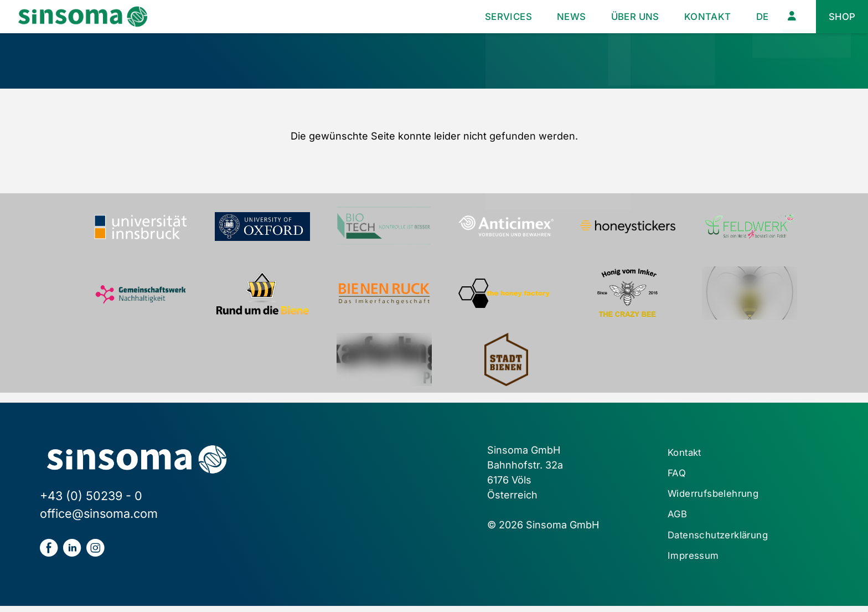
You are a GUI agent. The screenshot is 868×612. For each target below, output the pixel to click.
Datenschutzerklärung (723, 540)
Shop (841, 16)
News (560, 16)
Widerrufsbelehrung (718, 497)
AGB (678, 518)
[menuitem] (759, 17)
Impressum (696, 561)
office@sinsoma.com (99, 513)
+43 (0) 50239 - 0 (91, 496)
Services (494, 16)
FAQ (677, 475)
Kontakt (703, 16)
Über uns (627, 16)
